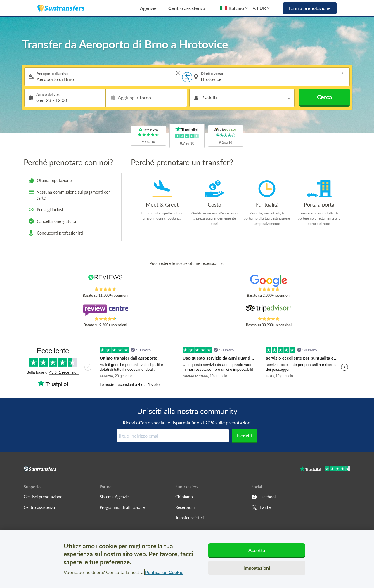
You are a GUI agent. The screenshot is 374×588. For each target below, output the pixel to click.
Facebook (264, 497)
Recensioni (185, 507)
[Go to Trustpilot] (325, 470)
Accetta (257, 550)
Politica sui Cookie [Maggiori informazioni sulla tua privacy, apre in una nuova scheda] (164, 572)
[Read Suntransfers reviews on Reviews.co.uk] (105, 281)
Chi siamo (184, 497)
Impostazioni (257, 568)
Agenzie (148, 8)
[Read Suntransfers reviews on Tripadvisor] (269, 310)
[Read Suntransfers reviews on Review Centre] (105, 310)
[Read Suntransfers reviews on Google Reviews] (269, 281)
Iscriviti (245, 435)
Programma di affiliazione (122, 507)
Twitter (262, 507)
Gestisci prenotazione (43, 497)
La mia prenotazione (310, 8)
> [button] (178, 73)
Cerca (324, 97)
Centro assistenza (187, 8)
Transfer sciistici (189, 518)
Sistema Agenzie (114, 497)
